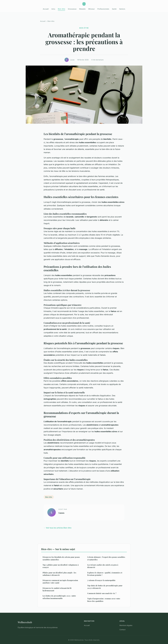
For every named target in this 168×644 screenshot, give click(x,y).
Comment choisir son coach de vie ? (102, 593)
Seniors (122, 9)
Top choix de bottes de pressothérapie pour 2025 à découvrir (105, 587)
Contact (122, 630)
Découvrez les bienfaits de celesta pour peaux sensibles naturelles (61, 558)
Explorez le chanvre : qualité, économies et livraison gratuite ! (105, 574)
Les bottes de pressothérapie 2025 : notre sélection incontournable (59, 597)
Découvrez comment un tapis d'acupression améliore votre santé (60, 582)
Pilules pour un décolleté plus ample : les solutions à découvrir (59, 574)
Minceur (91, 9)
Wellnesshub (25, 622)
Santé (114, 9)
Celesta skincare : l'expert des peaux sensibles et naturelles (106, 558)
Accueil (46, 9)
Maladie (82, 9)
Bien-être (61, 9)
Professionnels (103, 9)
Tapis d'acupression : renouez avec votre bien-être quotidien (104, 600)
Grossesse (72, 9)
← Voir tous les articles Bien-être (58, 528)
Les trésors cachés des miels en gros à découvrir (103, 566)
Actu (53, 9)
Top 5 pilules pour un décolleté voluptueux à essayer (61, 566)
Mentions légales (126, 625)
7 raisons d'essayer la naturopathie (101, 580)
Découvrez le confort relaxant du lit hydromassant (57, 589)
